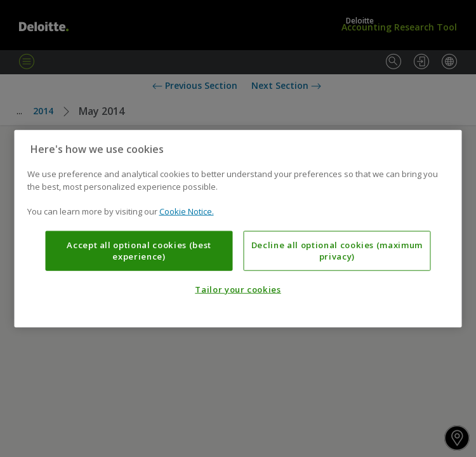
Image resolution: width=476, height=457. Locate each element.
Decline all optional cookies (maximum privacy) (337, 250)
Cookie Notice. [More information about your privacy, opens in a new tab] (187, 211)
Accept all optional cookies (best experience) (139, 250)
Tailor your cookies (238, 289)
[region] (238, 229)
